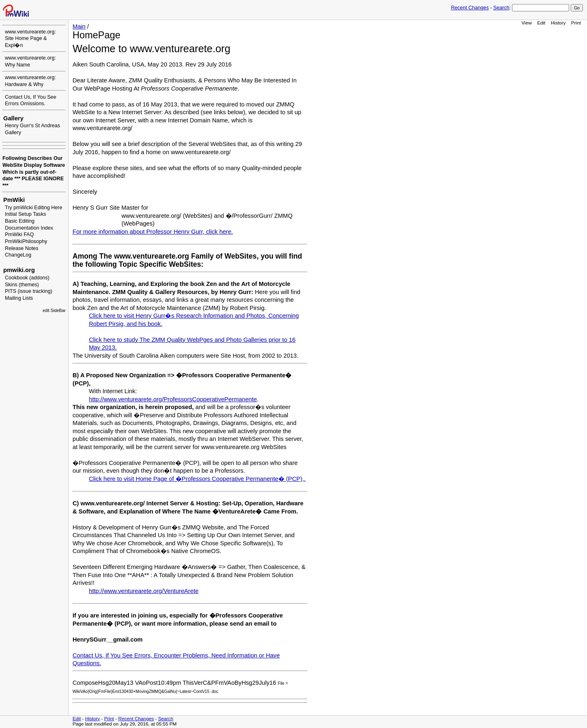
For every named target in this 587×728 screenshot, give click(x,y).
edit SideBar (54, 311)
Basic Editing (20, 221)
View (526, 23)
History (558, 23)
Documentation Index (29, 228)
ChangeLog (18, 255)
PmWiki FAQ (19, 235)
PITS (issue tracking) (29, 291)
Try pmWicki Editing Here (34, 208)
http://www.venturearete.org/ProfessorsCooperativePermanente (173, 399)
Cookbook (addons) (27, 278)
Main (79, 27)
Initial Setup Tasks (25, 214)
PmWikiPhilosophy (26, 241)
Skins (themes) (22, 285)
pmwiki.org (19, 270)
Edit (541, 23)
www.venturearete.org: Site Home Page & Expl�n (30, 39)
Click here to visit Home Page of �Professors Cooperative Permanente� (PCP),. (197, 479)
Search (501, 8)
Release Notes (22, 248)
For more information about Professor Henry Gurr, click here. (153, 232)
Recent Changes (470, 8)
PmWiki (14, 200)
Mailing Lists (19, 298)
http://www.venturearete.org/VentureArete (144, 591)
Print (576, 23)
